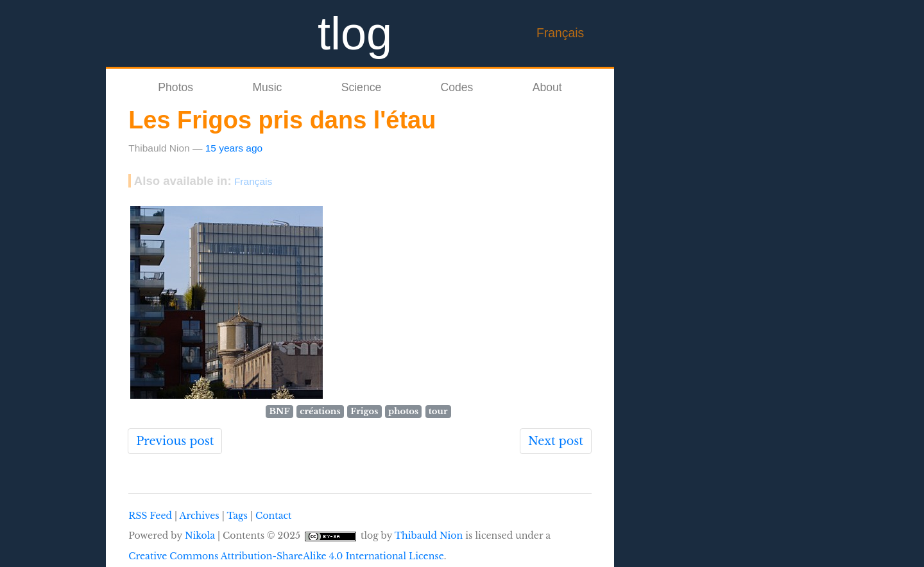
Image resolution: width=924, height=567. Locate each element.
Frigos (364, 411)
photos (403, 411)
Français (560, 33)
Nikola (200, 536)
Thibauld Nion (429, 536)
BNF (280, 411)
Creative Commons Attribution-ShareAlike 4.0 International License (286, 556)
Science (362, 87)
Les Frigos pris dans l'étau (282, 120)
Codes (457, 87)
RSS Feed (150, 516)
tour (438, 411)
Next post (556, 441)
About (547, 87)
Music (267, 87)
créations (320, 411)
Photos (175, 87)
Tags (237, 516)
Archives (200, 516)
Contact (273, 516)
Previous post (175, 441)
